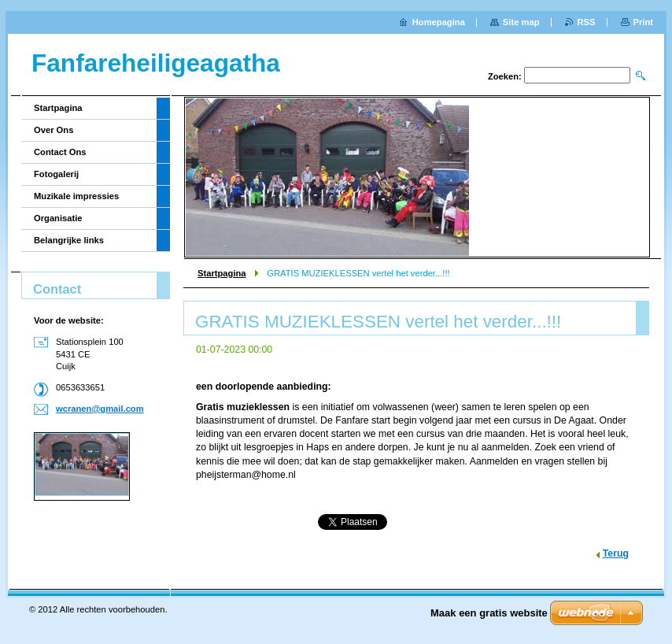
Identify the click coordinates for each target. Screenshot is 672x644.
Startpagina (222, 273)
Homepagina (439, 22)
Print (643, 22)
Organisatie (58, 218)
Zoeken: (505, 76)
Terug (616, 553)
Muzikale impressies (76, 196)
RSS (587, 22)
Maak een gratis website (489, 613)
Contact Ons (60, 152)
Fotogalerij (56, 174)
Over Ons (54, 130)
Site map (521, 22)
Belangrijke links (69, 240)
